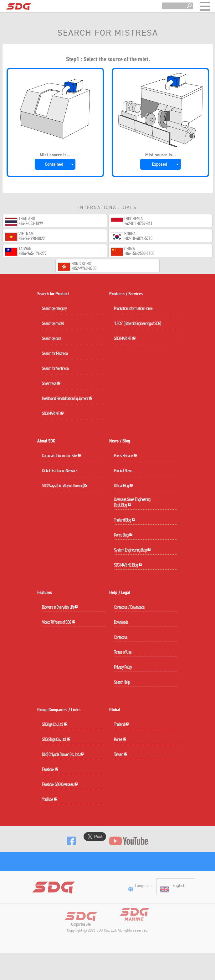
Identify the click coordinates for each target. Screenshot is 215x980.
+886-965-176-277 (33, 254)
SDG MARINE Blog (128, 565)
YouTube (50, 799)
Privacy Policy (123, 667)
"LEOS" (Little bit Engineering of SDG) (137, 323)
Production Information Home (133, 308)
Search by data (51, 338)
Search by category (54, 308)
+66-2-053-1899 (31, 224)
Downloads (121, 622)
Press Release (125, 456)
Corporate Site (81, 948)
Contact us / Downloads (129, 607)
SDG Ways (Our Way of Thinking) (65, 486)
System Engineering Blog (132, 550)
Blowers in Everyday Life (60, 607)
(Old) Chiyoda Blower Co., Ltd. (63, 754)
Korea (120, 739)
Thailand (121, 724)
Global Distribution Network (60, 471)
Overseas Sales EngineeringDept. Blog (132, 502)
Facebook (50, 769)
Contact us (121, 637)
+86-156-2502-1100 (139, 254)
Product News (123, 471)
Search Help (122, 682)
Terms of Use (123, 652)
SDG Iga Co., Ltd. (55, 724)
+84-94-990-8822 (32, 239)
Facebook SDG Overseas (60, 784)
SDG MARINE (53, 413)
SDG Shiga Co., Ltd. (56, 739)
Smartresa (51, 383)
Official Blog (123, 486)
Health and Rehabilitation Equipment (67, 398)
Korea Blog (123, 535)
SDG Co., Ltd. (107, 952)
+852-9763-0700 (84, 269)
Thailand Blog (125, 520)
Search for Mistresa (55, 353)
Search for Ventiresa (55, 368)
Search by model (53, 323)
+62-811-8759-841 (138, 224)
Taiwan (121, 754)
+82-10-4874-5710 (138, 239)
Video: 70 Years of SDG (59, 622)
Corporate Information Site (61, 456)
